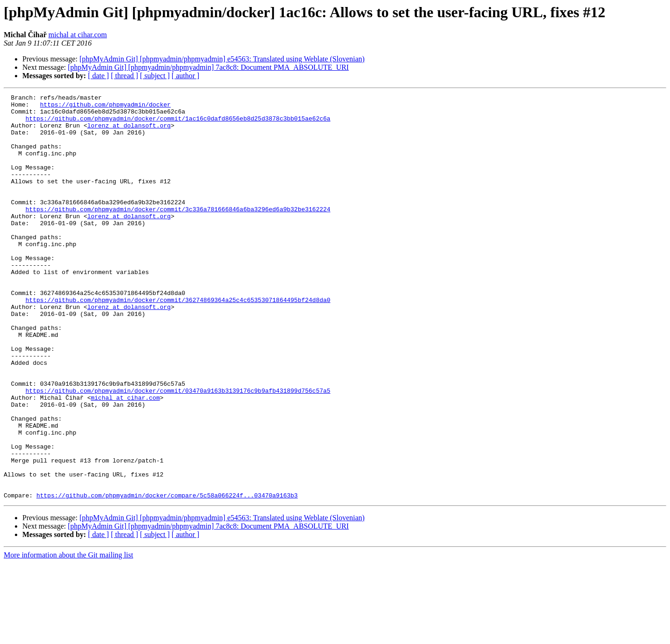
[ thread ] (124, 76)
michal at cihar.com (78, 35)
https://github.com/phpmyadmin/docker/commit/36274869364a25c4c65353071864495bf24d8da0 (178, 342)
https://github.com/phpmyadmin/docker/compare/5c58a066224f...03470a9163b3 (167, 576)
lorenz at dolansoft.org (129, 132)
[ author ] (186, 76)
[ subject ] (155, 76)
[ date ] (98, 76)
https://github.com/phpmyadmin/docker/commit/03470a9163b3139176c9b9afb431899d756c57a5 (178, 450)
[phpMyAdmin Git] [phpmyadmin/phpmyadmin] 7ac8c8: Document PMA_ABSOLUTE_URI (208, 67)
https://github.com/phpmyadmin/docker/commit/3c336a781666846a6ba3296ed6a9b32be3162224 (178, 233)
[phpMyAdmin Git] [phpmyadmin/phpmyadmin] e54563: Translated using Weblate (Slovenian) (222, 59)
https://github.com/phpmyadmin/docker (105, 107)
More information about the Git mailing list (68, 636)
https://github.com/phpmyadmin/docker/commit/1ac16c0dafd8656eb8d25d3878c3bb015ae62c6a (178, 124)
